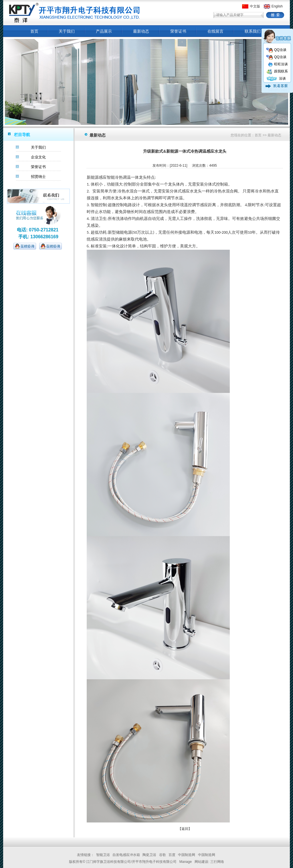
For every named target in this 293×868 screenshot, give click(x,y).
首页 (34, 31)
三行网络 (217, 862)
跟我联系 (277, 71)
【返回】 (185, 829)
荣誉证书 (178, 31)
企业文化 (38, 157)
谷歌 (163, 855)
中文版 (251, 6)
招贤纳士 (38, 177)
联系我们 (253, 31)
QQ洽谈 (276, 50)
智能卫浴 (103, 855)
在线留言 (215, 31)
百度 (172, 855)
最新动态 (141, 31)
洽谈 (276, 78)
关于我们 (67, 31)
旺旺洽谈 (278, 64)
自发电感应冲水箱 (126, 855)
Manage (186, 862)
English (273, 6)
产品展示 (104, 31)
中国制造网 (187, 855)
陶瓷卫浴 (149, 855)
